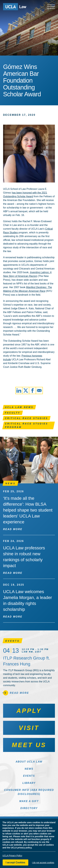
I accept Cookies (15, 862)
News (29, 769)
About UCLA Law (29, 762)
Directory (29, 808)
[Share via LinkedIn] (19, 391)
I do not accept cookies (43, 863)
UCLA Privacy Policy (12, 856)
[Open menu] (51, 7)
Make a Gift (29, 801)
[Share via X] (26, 391)
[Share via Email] (39, 391)
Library (29, 783)
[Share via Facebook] (32, 391)
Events (29, 776)
